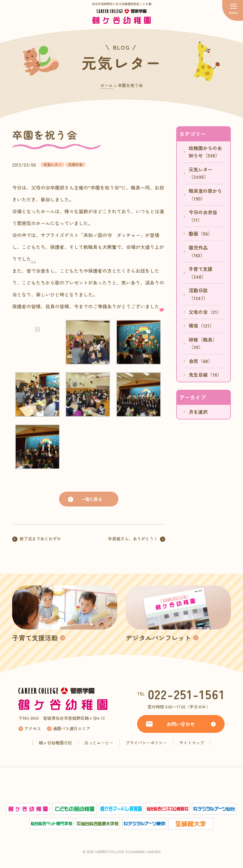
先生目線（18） (205, 375)
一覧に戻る (92, 499)
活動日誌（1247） (198, 294)
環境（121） (201, 326)
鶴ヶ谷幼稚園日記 (55, 743)
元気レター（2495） (201, 173)
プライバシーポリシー (146, 743)
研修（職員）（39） (203, 343)
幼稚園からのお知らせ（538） (205, 152)
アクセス (33, 728)
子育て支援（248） (201, 273)
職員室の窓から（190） (205, 195)
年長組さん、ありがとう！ (133, 539)
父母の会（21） (205, 312)
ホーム (107, 85)
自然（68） (201, 361)
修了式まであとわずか (40, 539)
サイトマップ (192, 743)
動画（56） (201, 233)
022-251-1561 (186, 694)
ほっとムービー (99, 743)
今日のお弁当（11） (203, 216)
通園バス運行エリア (72, 728)
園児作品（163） (198, 251)
